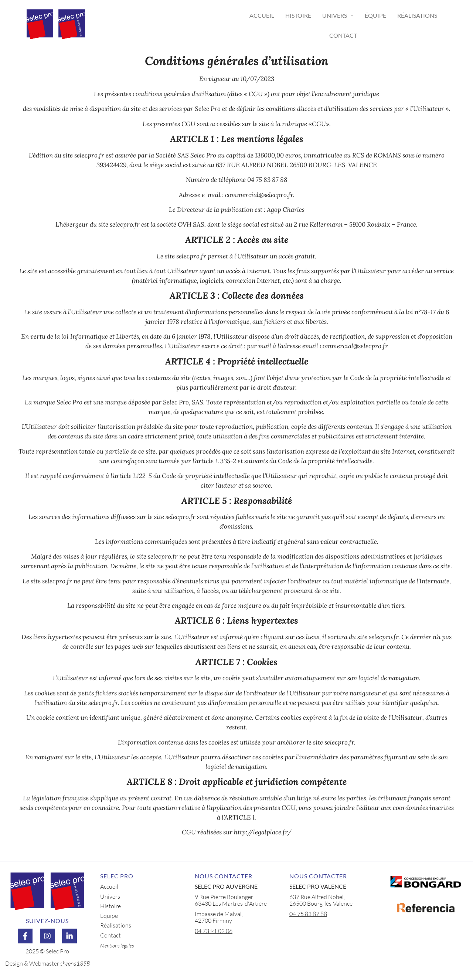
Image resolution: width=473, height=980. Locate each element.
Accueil (262, 15)
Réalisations (417, 15)
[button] (338, 16)
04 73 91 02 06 (214, 931)
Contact (343, 35)
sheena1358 (75, 963)
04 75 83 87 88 (308, 914)
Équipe (375, 15)
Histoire (298, 15)
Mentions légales (117, 945)
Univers (338, 15)
